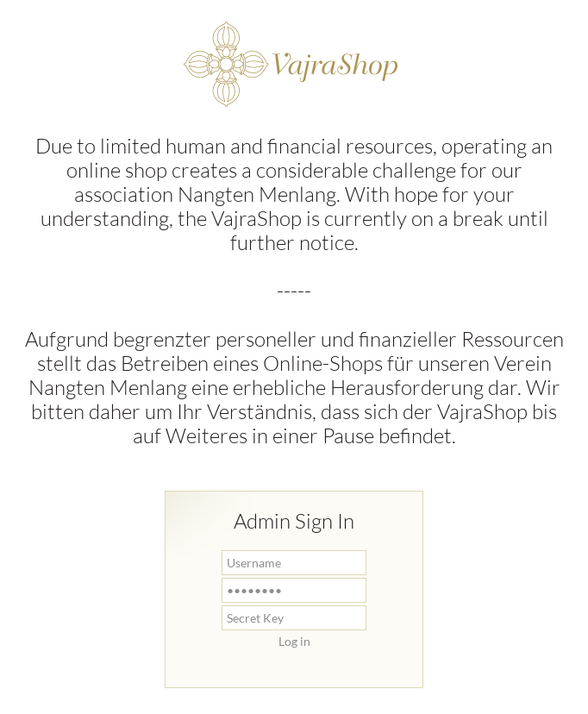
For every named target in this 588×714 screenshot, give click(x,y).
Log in (294, 641)
